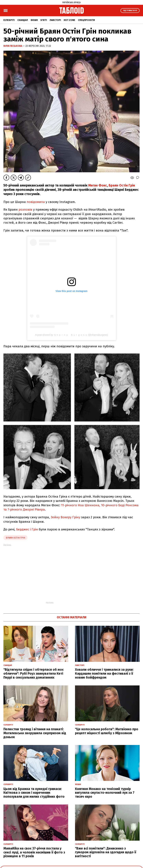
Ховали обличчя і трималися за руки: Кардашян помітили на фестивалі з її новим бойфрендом (104, 674)
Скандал (23, 20)
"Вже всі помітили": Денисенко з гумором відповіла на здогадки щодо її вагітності (106, 852)
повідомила (36, 202)
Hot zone (69, 20)
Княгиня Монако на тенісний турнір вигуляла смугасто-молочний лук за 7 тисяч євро (105, 793)
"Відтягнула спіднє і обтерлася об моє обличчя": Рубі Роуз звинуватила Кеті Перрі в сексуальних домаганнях (33, 674)
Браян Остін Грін (122, 185)
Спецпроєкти (86, 20)
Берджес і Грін (27, 529)
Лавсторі (55, 20)
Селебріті (9, 20)
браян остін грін (15, 538)
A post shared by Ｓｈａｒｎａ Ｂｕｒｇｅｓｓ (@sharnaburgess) (71, 335)
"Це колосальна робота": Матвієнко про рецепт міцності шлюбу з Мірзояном (107, 731)
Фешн (34, 20)
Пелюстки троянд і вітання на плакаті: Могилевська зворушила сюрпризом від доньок (35, 733)
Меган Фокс (98, 185)
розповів (25, 210)
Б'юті (44, 20)
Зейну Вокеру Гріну (65, 517)
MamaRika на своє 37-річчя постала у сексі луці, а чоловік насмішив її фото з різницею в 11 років (34, 852)
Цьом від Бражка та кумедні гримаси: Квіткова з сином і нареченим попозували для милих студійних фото (34, 793)
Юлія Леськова (13, 46)
